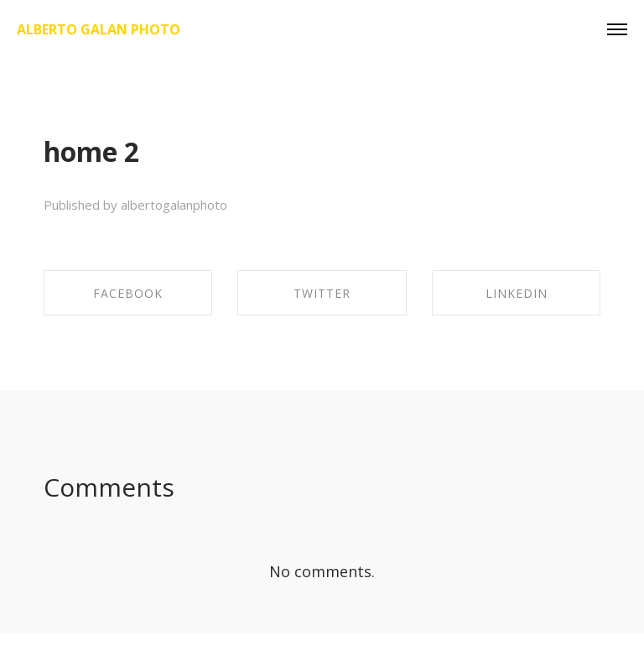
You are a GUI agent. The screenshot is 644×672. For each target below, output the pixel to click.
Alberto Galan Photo (99, 29)
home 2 (91, 151)
